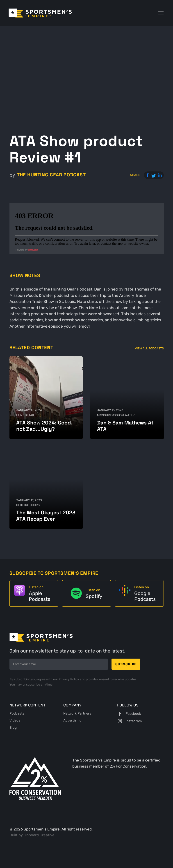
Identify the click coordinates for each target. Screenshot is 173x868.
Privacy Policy (69, 679)
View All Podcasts (149, 348)
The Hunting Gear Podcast (51, 175)
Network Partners (77, 713)
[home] (40, 13)
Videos (15, 720)
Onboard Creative (39, 835)
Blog (13, 728)
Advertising (72, 720)
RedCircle (33, 250)
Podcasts (17, 713)
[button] (160, 13)
